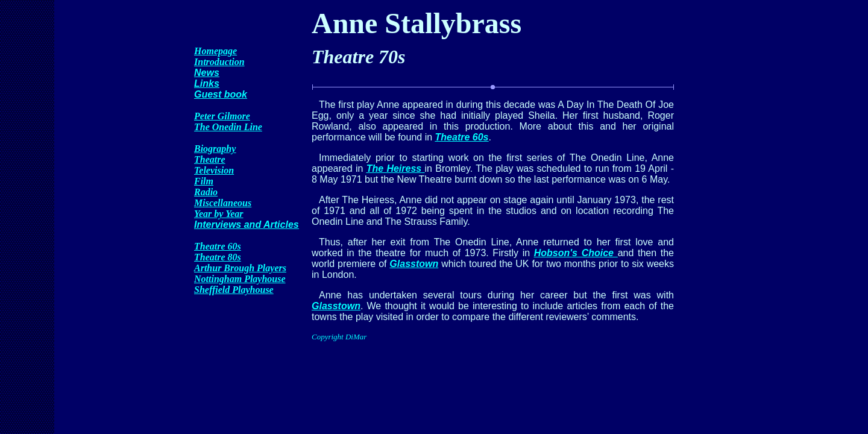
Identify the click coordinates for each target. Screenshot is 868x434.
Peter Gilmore (222, 116)
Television (214, 170)
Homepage (215, 51)
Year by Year (219, 214)
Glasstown (414, 264)
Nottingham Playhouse (240, 279)
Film (204, 181)
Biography (215, 149)
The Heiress (394, 168)
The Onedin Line (228, 127)
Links (207, 83)
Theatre (210, 159)
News (207, 73)
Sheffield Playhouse (234, 290)
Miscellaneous (223, 203)
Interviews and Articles (247, 225)
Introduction (219, 62)
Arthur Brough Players (240, 268)
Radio (206, 192)
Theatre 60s (218, 246)
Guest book (221, 94)
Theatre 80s (218, 257)
